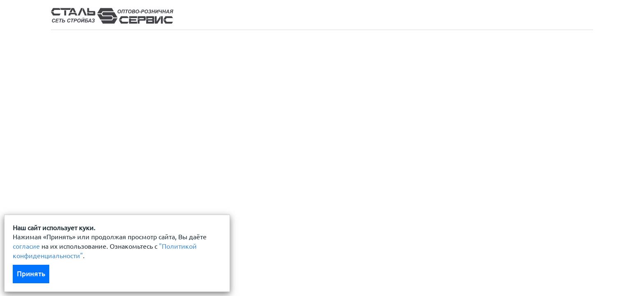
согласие (26, 246)
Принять (31, 274)
